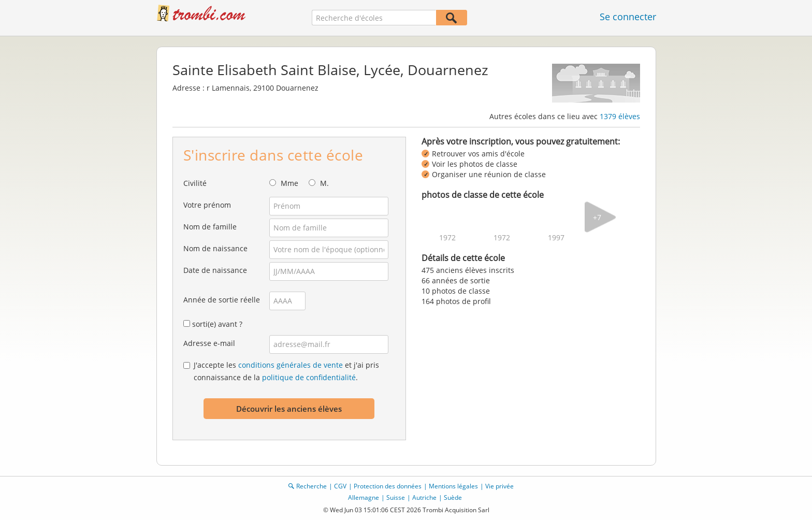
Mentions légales (453, 486)
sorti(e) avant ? (217, 324)
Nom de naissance (215, 248)
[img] (447, 217)
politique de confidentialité (309, 377)
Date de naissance (215, 270)
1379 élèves (620, 116)
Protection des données (388, 486)
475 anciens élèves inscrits (468, 270)
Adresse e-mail (209, 343)
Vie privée (499, 486)
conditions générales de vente (291, 365)
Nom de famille (210, 227)
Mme (289, 183)
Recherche (311, 486)
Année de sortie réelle (222, 300)
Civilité (195, 183)
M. (324, 183)
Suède (453, 497)
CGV (340, 486)
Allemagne (364, 497)
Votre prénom (207, 205)
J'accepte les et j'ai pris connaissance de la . (286, 371)
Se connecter (628, 17)
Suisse (396, 497)
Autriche (424, 497)
